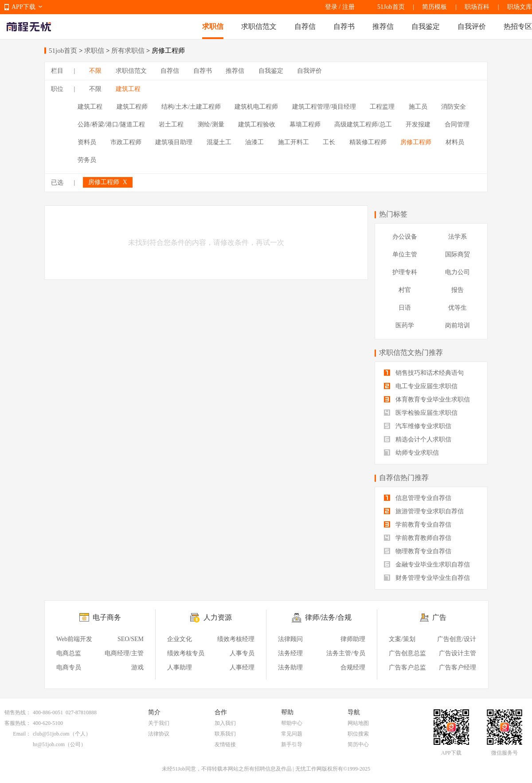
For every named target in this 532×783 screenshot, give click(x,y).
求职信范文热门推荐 (411, 352)
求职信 (213, 26)
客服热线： (18, 723)
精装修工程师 (368, 142)
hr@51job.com (49, 744)
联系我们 (225, 734)
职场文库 (520, 7)
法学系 (458, 237)
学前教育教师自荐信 (418, 538)
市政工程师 (126, 142)
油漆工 (254, 142)
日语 (405, 308)
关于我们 (159, 723)
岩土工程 (171, 124)
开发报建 (418, 124)
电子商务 (107, 617)
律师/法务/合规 (328, 617)
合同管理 (457, 124)
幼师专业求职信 (411, 453)
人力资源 (218, 617)
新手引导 (292, 744)
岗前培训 (458, 325)
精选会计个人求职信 (418, 439)
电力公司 (458, 272)
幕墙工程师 (305, 124)
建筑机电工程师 (256, 107)
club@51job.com (51, 734)
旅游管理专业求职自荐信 (424, 511)
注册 (348, 7)
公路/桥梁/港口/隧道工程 (111, 124)
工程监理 (382, 107)
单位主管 (405, 254)
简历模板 (434, 7)
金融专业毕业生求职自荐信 (427, 565)
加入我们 (225, 723)
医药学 (405, 325)
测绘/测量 (211, 124)
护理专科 (405, 272)
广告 (439, 617)
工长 (329, 142)
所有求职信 (128, 51)
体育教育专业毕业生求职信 (427, 399)
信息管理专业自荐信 (418, 498)
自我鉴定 (426, 26)
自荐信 (305, 26)
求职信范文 (259, 26)
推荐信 (383, 26)
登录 (331, 7)
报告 (458, 290)
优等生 (458, 308)
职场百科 (477, 7)
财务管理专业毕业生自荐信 (427, 578)
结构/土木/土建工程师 (191, 107)
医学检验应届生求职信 (421, 413)
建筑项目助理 (174, 142)
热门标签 (393, 214)
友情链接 (225, 744)
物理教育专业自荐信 (418, 551)
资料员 (87, 142)
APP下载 (23, 7)
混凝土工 (219, 142)
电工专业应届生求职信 (421, 386)
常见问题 (292, 734)
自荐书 (344, 26)
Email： (22, 734)
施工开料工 (293, 142)
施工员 (418, 107)
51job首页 (63, 51)
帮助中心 (292, 723)
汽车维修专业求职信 (418, 426)
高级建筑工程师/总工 (363, 124)
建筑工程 (128, 89)
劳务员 (87, 160)
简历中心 (358, 744)
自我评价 (472, 26)
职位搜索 (358, 734)
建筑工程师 (132, 107)
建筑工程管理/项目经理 (324, 107)
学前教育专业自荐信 (418, 525)
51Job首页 (391, 7)
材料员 (455, 142)
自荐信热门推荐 (404, 478)
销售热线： (18, 712)
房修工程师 (416, 142)
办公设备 (405, 237)
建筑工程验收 (257, 124)
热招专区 (518, 26)
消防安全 (454, 107)
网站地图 (358, 723)
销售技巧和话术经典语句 (424, 373)
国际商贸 (458, 254)
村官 (405, 290)
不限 (95, 71)
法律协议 (159, 734)
